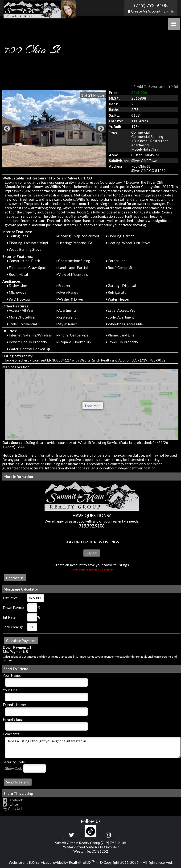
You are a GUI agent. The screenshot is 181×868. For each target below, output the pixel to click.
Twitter (11, 804)
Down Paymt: (13, 608)
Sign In (169, 11)
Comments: (12, 734)
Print (172, 86)
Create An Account (146, 11)
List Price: (11, 598)
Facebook (13, 800)
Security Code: (14, 762)
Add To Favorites (148, 86)
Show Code (14, 768)
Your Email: (12, 690)
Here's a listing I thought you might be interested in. (93, 747)
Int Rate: (10, 617)
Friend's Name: (14, 705)
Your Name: (12, 675)
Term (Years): (13, 627)
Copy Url (12, 808)
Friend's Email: (14, 719)
